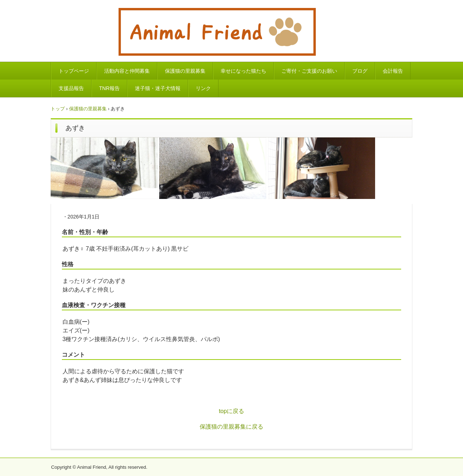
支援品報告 (71, 88)
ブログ (360, 71)
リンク (203, 88)
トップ (58, 109)
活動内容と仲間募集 (127, 71)
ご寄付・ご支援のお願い (309, 71)
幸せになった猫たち (243, 71)
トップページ (74, 71)
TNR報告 (109, 88)
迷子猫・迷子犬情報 (158, 88)
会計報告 (393, 71)
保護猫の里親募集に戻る (231, 427)
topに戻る (231, 411)
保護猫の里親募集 (185, 71)
